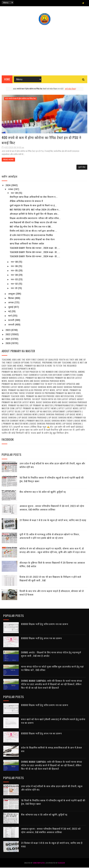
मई (10, 312)
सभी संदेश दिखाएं (70, 89)
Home (7, 79)
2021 (8, 339)
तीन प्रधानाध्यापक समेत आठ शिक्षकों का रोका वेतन (32, 240)
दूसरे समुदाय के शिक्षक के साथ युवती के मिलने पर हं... (33, 206)
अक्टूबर (12, 294)
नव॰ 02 (15, 284)
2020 (8, 344)
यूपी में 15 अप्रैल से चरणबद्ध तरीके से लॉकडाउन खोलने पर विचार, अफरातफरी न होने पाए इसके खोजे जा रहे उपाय (50, 536)
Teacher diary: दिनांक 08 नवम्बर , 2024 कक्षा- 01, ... (35, 252)
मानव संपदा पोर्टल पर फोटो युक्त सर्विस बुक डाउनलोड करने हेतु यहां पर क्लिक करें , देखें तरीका (52, 669)
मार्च (10, 316)
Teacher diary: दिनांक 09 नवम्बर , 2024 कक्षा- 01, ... (35, 257)
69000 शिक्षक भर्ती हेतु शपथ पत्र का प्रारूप (41, 639)
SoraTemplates (39, 863)
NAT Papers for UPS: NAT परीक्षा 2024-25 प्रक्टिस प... (35, 210)
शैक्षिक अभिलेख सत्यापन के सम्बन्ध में (26, 201)
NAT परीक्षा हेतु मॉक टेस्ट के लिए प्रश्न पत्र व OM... (31, 227)
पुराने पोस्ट (82, 168)
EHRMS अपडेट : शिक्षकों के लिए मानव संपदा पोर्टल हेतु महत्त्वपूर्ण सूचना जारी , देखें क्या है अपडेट (51, 655)
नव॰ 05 (15, 271)
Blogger (62, 863)
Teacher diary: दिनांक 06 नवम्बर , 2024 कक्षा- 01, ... (35, 248)
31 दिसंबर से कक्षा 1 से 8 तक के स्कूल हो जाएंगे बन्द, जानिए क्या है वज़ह (53, 520)
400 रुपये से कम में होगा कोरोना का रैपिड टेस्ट (20, 99)
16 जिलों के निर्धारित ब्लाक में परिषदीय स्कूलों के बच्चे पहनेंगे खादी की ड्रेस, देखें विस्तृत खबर (53, 802)
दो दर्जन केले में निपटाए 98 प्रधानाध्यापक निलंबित (31, 235)
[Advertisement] (44, 49)
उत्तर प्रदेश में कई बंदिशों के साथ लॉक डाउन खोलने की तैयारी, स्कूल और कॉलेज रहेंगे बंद (52, 788)
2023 (8, 330)
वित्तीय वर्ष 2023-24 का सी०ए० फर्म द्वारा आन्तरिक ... (33, 231)
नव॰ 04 (15, 275)
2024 (8, 186)
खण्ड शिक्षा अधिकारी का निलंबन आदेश (27, 244)
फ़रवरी (12, 320)
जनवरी (12, 325)
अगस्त (11, 303)
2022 (8, 335)
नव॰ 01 (14, 288)
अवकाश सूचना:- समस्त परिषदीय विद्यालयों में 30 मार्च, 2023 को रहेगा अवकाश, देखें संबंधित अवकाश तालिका (52, 508)
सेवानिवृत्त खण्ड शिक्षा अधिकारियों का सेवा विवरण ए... (34, 197)
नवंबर (11, 189)
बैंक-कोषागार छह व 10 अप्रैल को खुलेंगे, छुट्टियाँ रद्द (43, 492)
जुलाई (11, 307)
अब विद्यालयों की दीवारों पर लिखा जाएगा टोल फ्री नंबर (33, 223)
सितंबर (12, 298)
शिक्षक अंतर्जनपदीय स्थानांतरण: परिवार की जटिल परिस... (35, 218)
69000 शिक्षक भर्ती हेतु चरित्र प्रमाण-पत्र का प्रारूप (45, 624)
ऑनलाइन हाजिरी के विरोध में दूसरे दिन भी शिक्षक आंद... (34, 214)
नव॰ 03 (15, 280)
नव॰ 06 (15, 266)
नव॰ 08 (15, 262)
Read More (8, 160)
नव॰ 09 (15, 193)
